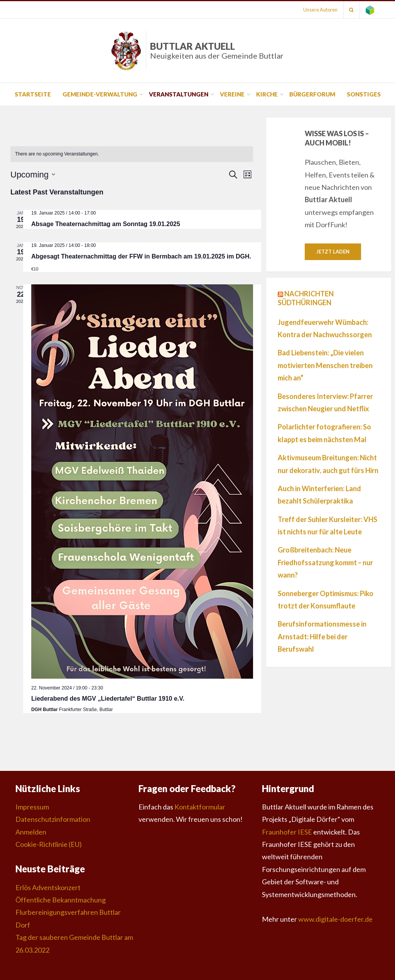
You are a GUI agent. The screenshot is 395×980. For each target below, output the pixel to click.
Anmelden (31, 832)
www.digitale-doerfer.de (335, 919)
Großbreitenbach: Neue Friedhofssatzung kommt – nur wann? (325, 563)
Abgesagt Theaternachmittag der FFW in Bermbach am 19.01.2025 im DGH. (141, 256)
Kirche (267, 94)
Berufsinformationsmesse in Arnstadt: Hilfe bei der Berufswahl (322, 637)
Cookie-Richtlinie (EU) (49, 844)
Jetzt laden (333, 252)
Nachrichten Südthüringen (306, 298)
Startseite (33, 94)
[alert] (132, 154)
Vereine (232, 94)
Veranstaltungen (179, 94)
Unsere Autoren (320, 10)
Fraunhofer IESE (287, 832)
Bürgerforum (312, 94)
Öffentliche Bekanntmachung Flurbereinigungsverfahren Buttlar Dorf (68, 912)
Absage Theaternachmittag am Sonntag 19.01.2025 (106, 224)
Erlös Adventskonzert (48, 887)
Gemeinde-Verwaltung (100, 94)
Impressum (32, 807)
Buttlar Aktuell (217, 50)
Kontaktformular (200, 807)
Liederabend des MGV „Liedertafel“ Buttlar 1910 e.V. (108, 699)
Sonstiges (364, 94)
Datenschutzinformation (53, 819)
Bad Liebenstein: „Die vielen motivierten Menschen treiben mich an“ (325, 366)
